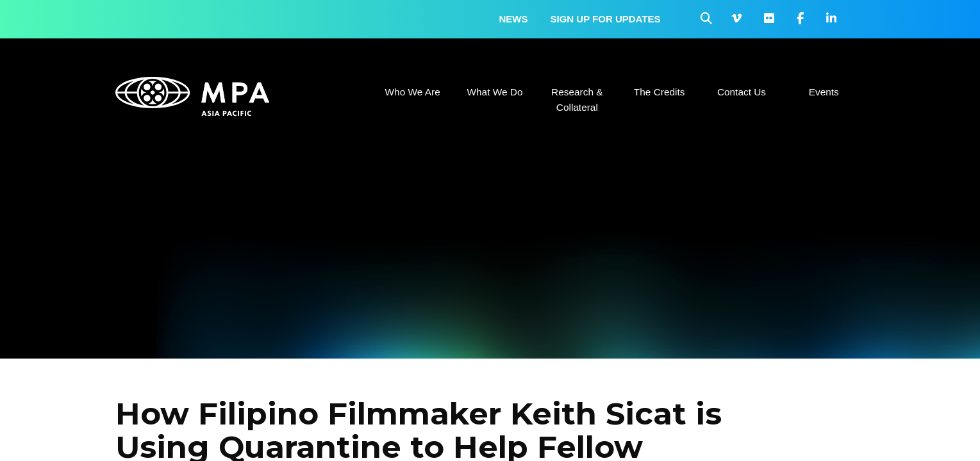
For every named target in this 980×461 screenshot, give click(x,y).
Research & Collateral (577, 100)
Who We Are (413, 92)
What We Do (494, 92)
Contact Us (742, 92)
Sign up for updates (606, 19)
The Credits (660, 92)
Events (824, 92)
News (514, 19)
